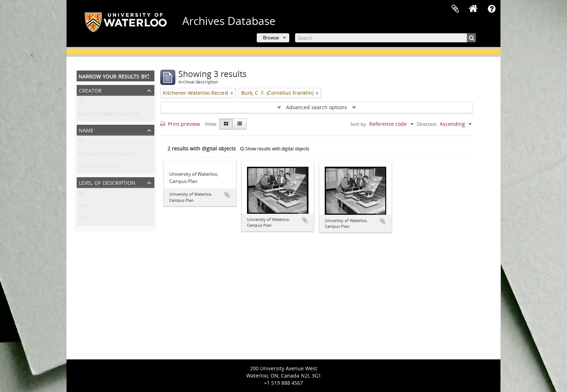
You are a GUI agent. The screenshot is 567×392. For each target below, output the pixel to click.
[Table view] (240, 124)
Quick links (491, 9)
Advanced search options (317, 107)
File (82, 219)
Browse (271, 38)
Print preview (180, 124)
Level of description (107, 182)
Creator (90, 90)
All (81, 102)
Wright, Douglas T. (100, 167)
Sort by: (359, 124)
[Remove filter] (232, 93)
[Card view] (226, 124)
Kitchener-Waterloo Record (111, 114)
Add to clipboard (227, 195)
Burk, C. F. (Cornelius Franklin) (114, 154)
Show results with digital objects (275, 149)
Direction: (427, 124)
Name (86, 130)
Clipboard (455, 9)
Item (84, 207)
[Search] (385, 38)
